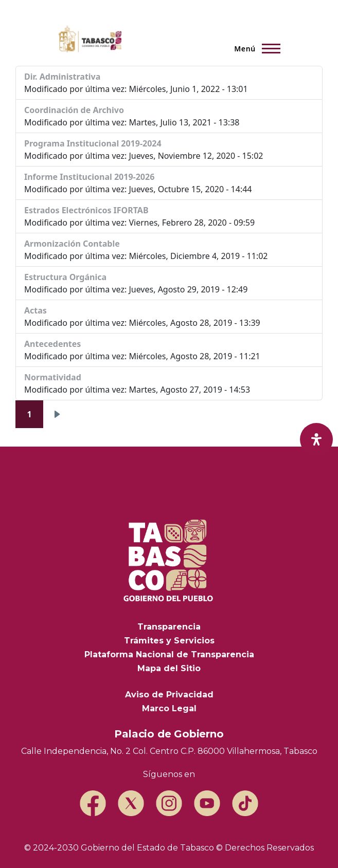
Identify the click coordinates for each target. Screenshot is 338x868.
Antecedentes (52, 344)
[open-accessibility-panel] (316, 439)
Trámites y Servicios (169, 641)
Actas (35, 310)
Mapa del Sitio (169, 668)
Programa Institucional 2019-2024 (93, 143)
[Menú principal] (254, 48)
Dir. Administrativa (62, 77)
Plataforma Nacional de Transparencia (169, 654)
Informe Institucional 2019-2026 (89, 177)
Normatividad (53, 377)
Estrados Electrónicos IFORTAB (86, 210)
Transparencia (169, 627)
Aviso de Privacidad (169, 695)
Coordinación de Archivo (74, 110)
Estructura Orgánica (65, 277)
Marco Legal (169, 708)
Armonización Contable (72, 244)
